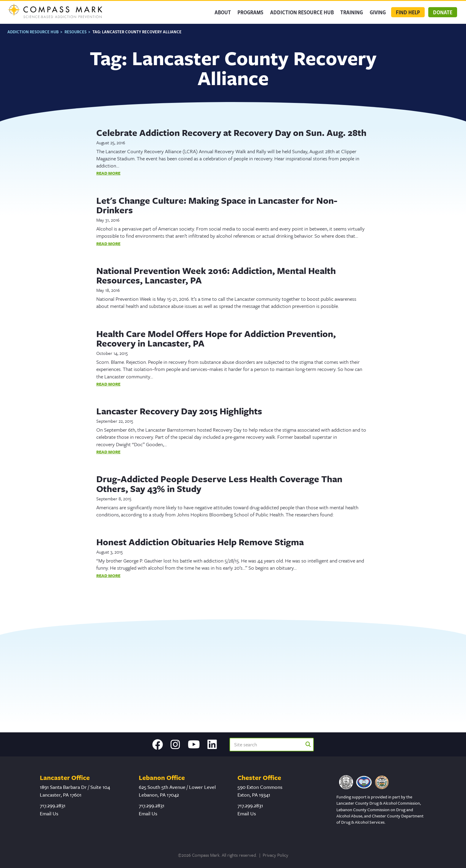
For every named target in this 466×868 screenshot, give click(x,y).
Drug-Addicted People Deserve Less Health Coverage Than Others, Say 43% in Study (219, 483)
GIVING (378, 13)
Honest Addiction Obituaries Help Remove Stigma (200, 542)
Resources (75, 31)
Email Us (49, 813)
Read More (108, 173)
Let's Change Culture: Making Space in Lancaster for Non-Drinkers (217, 205)
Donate (443, 13)
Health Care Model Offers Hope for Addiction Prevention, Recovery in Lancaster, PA (216, 338)
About (226, 13)
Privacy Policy (275, 855)
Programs (254, 13)
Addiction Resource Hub (304, 13)
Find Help (408, 13)
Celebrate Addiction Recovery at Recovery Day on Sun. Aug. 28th (231, 132)
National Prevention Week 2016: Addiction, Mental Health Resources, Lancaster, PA (216, 275)
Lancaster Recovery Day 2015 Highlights (179, 411)
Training (352, 13)
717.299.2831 (53, 805)
